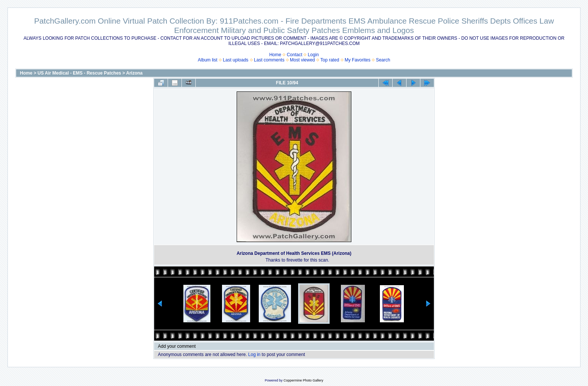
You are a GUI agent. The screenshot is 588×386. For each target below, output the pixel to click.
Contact (295, 55)
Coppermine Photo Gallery (303, 380)
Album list (208, 60)
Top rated (330, 60)
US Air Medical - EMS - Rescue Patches (79, 73)
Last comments (269, 60)
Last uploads (235, 60)
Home (275, 55)
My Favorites (358, 60)
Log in (254, 355)
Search (383, 60)
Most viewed (302, 60)
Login (313, 55)
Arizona (134, 73)
